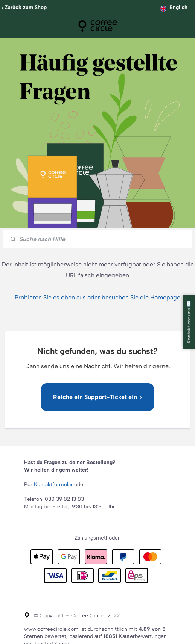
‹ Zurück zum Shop (24, 7)
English (178, 7)
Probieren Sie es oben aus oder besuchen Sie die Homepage (97, 297)
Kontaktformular (53, 485)
